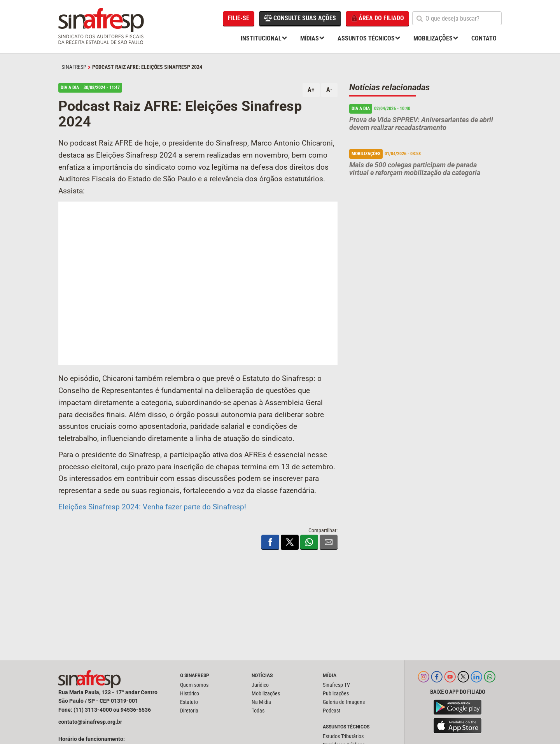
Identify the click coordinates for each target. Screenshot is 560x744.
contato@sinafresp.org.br (90, 722)
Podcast (332, 711)
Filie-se (239, 18)
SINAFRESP (74, 67)
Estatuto (189, 702)
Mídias (310, 38)
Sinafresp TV (336, 685)
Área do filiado (377, 18)
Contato (484, 38)
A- (329, 90)
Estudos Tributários (343, 736)
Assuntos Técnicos (366, 38)
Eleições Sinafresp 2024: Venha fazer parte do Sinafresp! (152, 507)
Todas (258, 711)
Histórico (190, 693)
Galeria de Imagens (344, 702)
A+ (311, 90)
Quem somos (194, 685)
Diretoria (189, 711)
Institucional (261, 38)
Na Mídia (261, 702)
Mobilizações (433, 38)
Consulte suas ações (300, 18)
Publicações (336, 693)
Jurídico (260, 685)
